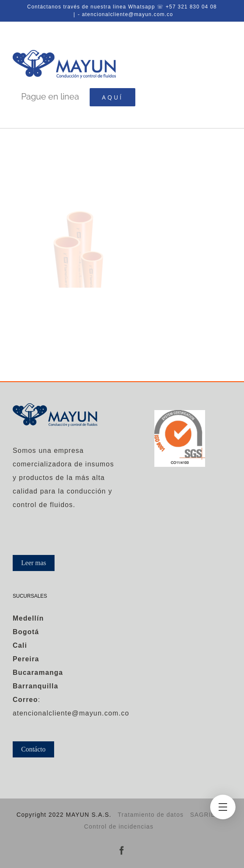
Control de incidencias (119, 826)
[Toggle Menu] (223, 807)
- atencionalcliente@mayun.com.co (125, 14)
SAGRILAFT (209, 815)
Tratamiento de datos (151, 815)
